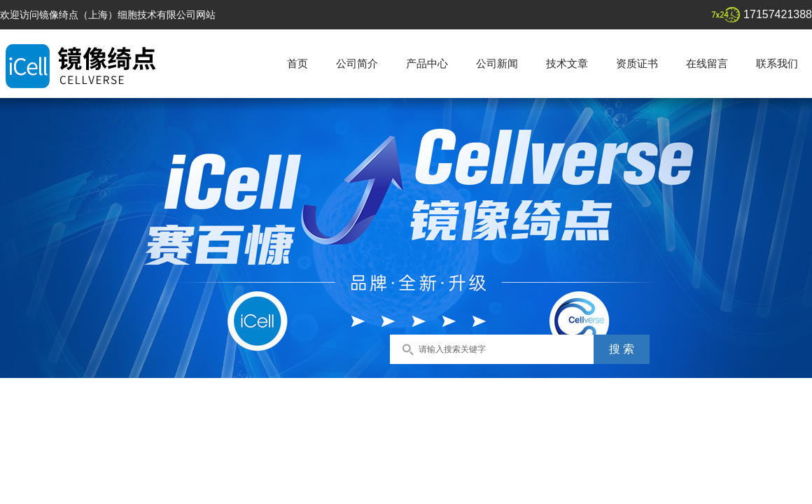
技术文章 (567, 63)
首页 (297, 63)
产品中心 (427, 63)
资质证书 (637, 63)
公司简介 (357, 63)
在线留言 (707, 63)
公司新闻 (497, 63)
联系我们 (777, 63)
